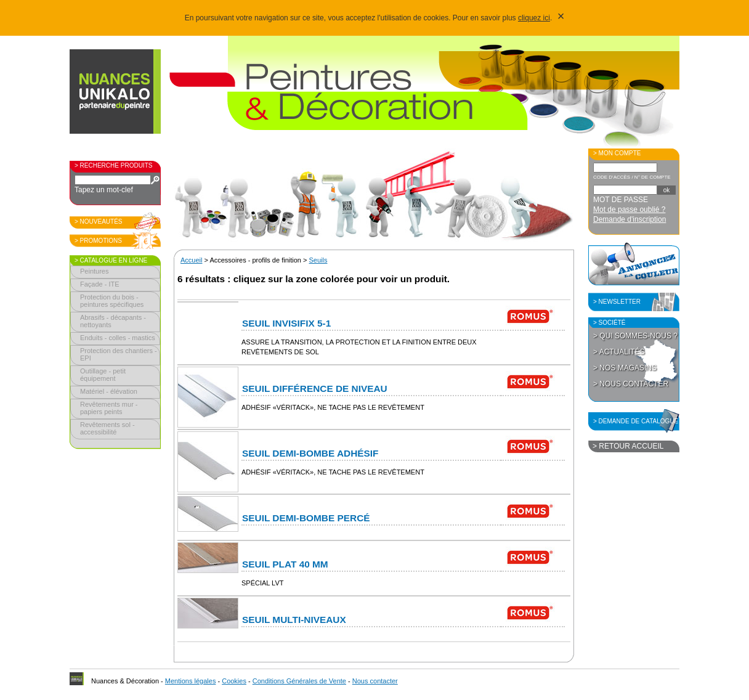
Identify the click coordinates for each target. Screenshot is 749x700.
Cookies (234, 681)
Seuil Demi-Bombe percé (306, 518)
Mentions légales (191, 681)
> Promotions (98, 241)
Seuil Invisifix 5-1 (286, 323)
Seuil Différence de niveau (315, 389)
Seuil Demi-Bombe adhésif (310, 453)
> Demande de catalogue (636, 421)
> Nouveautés (99, 222)
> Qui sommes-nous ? (635, 336)
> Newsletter (617, 302)
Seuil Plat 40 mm (285, 564)
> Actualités (619, 352)
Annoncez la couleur (634, 264)
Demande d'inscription (630, 219)
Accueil (191, 260)
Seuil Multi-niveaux (294, 620)
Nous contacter (375, 681)
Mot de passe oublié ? (629, 210)
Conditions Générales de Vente (299, 681)
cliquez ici (534, 18)
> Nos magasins (625, 368)
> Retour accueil (628, 446)
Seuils (318, 260)
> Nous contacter (631, 384)
